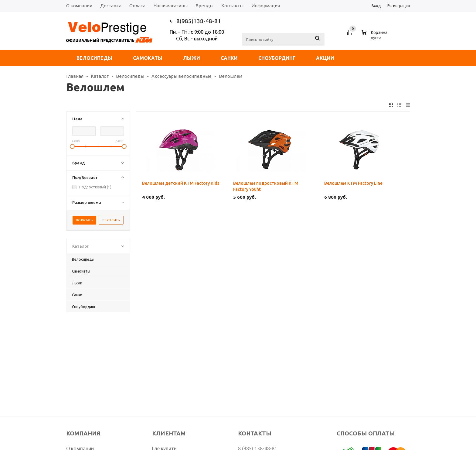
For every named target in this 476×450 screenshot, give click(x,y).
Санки (229, 58)
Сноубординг (277, 58)
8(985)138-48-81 (199, 21)
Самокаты (148, 58)
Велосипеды (94, 58)
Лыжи (192, 58)
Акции (325, 58)
